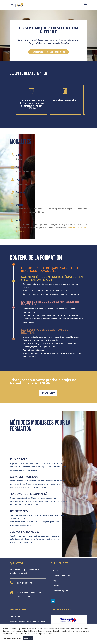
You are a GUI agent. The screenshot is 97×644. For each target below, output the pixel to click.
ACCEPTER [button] (28, 638)
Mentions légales (60, 591)
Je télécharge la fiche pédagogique (48, 52)
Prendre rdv (48, 393)
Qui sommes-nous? (61, 575)
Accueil (56, 570)
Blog (54, 580)
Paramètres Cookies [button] (12, 638)
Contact (56, 586)
